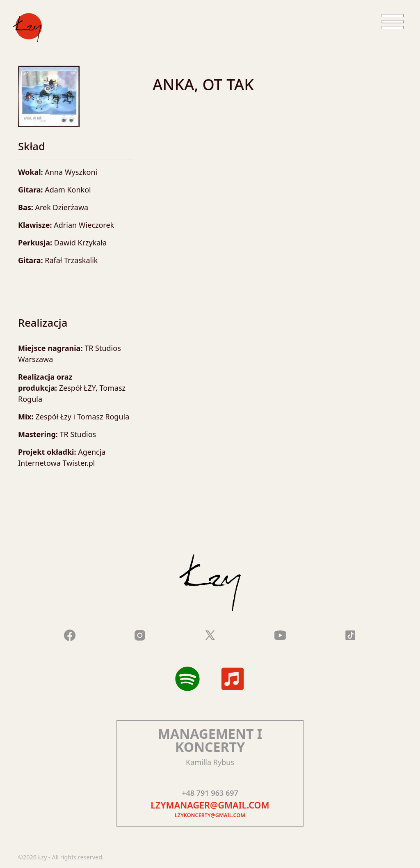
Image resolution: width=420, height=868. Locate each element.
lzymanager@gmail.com (210, 805)
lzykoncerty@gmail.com (210, 815)
